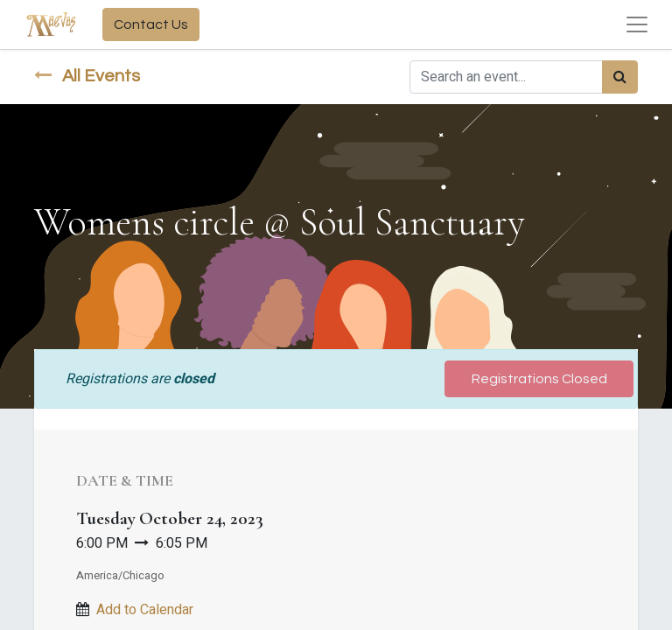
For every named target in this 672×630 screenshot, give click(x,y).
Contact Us (151, 24)
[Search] (620, 77)
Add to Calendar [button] (145, 610)
